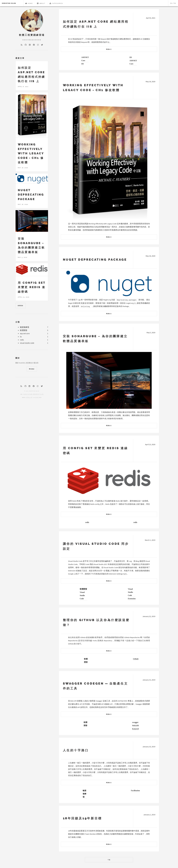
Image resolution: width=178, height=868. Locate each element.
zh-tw (173, 3)
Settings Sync (122, 574)
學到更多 (32, 369)
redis (87, 522)
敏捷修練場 (84, 794)
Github (136, 659)
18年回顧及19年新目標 (82, 818)
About (41, 3)
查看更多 (21, 306)
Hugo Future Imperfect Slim (33, 394)
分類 (18, 322)
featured (135, 729)
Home (29, 3)
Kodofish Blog (9, 3)
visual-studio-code (27, 343)
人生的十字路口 (76, 750)
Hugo (37, 397)
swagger (135, 722)
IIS (83, 64)
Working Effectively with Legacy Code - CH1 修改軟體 (31, 153)
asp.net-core (25, 333)
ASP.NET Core (85, 59)
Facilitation (135, 790)
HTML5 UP (29, 397)
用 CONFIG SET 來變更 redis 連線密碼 (32, 287)
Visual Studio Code (82, 595)
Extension (132, 599)
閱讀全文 (109, 49)
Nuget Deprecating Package (95, 260)
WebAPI (135, 726)
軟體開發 (83, 589)
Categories (56, 3)
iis (21, 337)
